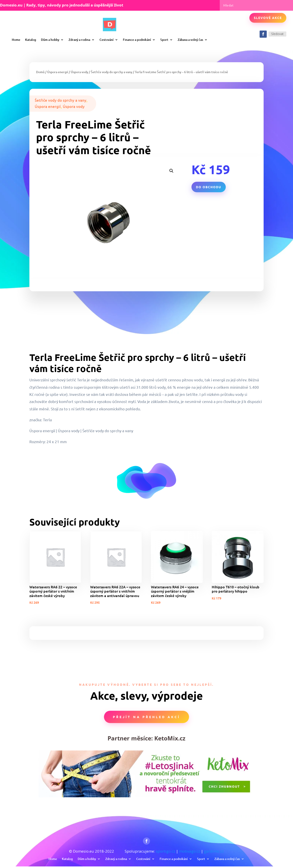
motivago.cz (190, 851)
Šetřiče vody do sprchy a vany (112, 72)
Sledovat (277, 34)
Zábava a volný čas (190, 40)
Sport (164, 40)
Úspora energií (58, 72)
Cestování (107, 40)
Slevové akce (268, 18)
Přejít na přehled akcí (146, 717)
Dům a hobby (50, 40)
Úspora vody (79, 72)
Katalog (31, 40)
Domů (40, 72)
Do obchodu (209, 187)
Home (16, 40)
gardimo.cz (214, 851)
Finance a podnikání (137, 40)
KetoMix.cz (170, 738)
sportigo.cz (166, 851)
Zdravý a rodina (79, 40)
